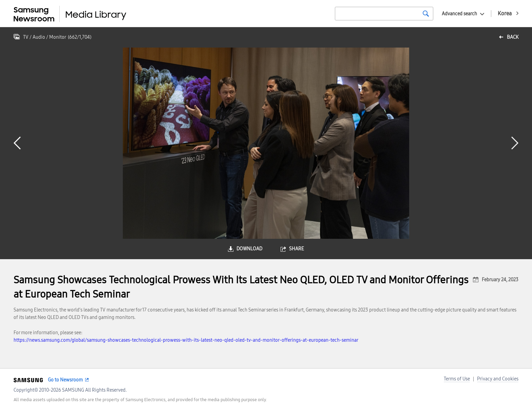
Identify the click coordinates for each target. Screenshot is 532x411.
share (297, 249)
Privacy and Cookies (498, 379)
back (513, 37)
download (249, 249)
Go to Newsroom (65, 380)
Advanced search (459, 14)
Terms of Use (457, 379)
